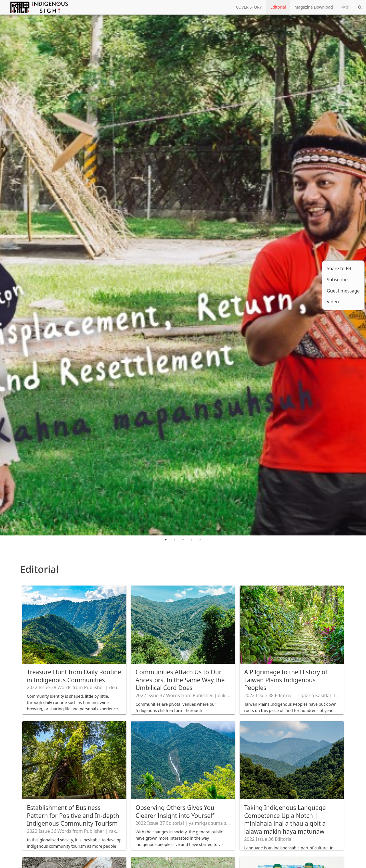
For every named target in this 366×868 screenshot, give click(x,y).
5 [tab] (200, 540)
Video (333, 302)
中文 (345, 7)
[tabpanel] (183, 275)
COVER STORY (249, 7)
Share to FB (339, 268)
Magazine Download (314, 7)
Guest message (343, 291)
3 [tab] (183, 540)
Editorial (278, 7)
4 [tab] (192, 540)
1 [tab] (166, 540)
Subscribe (337, 280)
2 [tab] (174, 540)
